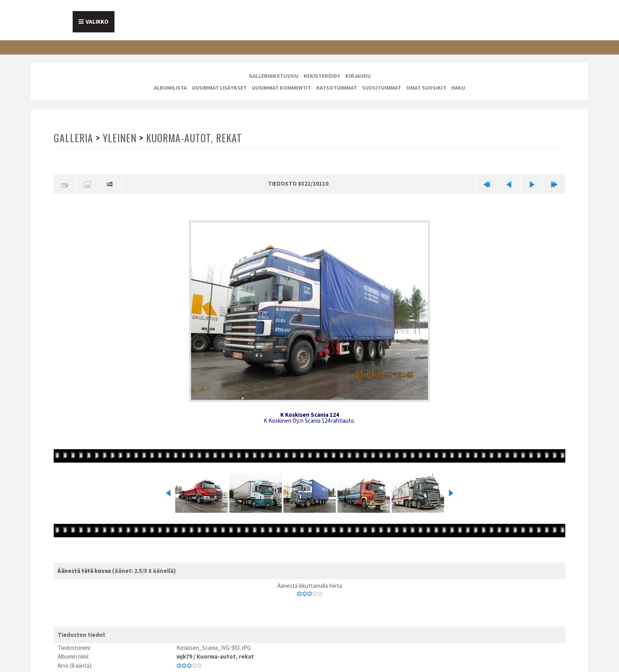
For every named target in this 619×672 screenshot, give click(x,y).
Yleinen (120, 138)
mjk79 (184, 656)
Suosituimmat (382, 88)
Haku (458, 88)
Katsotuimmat (337, 88)
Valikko (97, 22)
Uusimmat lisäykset (219, 88)
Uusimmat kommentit (281, 88)
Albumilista (170, 88)
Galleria (73, 138)
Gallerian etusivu (274, 76)
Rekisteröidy (322, 76)
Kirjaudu (358, 76)
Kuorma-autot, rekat (194, 138)
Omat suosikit (426, 88)
